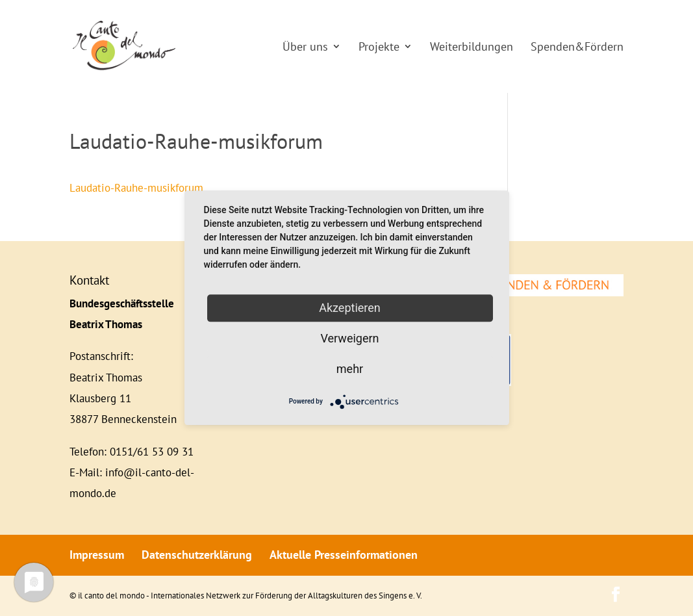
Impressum (97, 555)
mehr (350, 369)
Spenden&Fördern (577, 46)
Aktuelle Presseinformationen (344, 555)
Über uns (305, 46)
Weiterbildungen (472, 46)
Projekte (379, 46)
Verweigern (349, 338)
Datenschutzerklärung (197, 555)
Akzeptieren (350, 308)
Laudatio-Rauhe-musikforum (136, 188)
